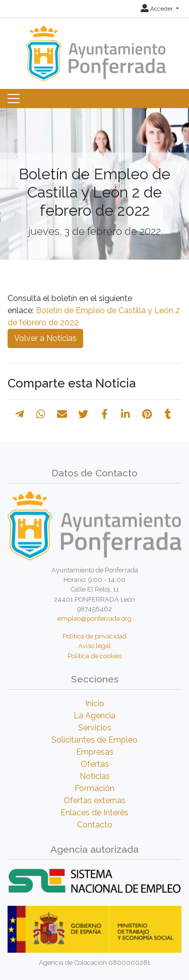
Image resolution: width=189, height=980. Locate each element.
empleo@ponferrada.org (94, 619)
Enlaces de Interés (94, 813)
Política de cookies (95, 656)
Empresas (95, 752)
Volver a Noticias (45, 338)
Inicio (95, 703)
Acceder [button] (157, 9)
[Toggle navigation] (14, 99)
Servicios (95, 728)
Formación (94, 788)
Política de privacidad (94, 636)
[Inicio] (94, 49)
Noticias (95, 776)
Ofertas (95, 764)
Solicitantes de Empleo (94, 740)
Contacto (95, 825)
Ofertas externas (94, 800)
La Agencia (94, 716)
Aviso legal (94, 646)
